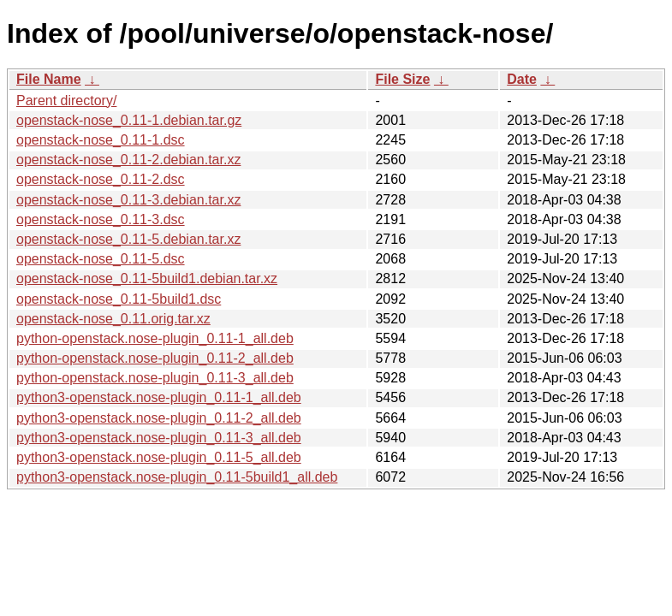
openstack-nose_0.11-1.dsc (101, 140)
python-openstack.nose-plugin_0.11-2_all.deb (155, 358)
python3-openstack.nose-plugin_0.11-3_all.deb (159, 438)
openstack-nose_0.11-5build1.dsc (119, 299)
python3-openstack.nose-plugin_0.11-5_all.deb (159, 457)
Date (522, 79)
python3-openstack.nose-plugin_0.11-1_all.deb (159, 397)
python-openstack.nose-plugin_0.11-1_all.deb (155, 338)
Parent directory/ (66, 101)
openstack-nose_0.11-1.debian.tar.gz (129, 120)
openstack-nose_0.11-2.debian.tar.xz (128, 160)
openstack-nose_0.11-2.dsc (101, 179)
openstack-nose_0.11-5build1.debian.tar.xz (147, 278)
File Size (402, 79)
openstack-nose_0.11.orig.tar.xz (113, 319)
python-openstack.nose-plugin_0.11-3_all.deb (155, 378)
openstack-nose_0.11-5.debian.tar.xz (128, 239)
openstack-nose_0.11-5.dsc (101, 259)
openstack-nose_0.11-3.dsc (101, 219)
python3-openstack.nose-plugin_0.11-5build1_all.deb (177, 477)
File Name (49, 79)
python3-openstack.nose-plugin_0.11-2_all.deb (159, 418)
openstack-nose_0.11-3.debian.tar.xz (128, 200)
